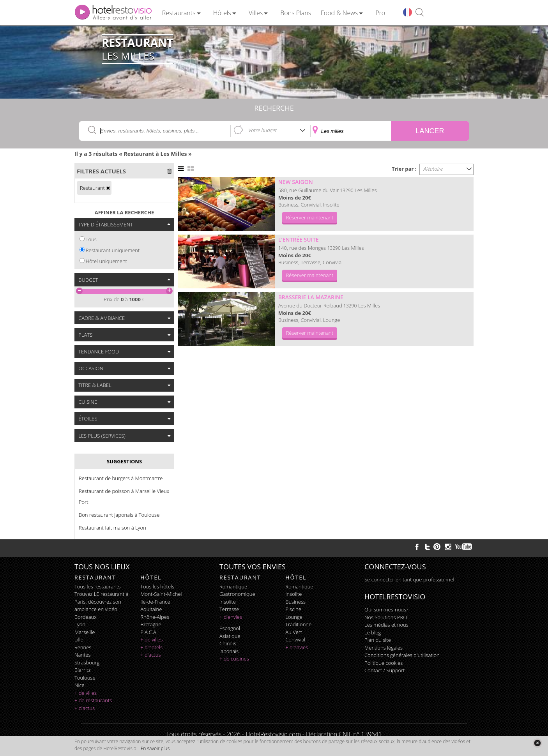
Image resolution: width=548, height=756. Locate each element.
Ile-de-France (155, 602)
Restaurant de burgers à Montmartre (121, 478)
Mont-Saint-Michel (161, 594)
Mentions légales (384, 648)
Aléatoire (433, 169)
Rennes (83, 647)
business (295, 602)
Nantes (82, 655)
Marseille (85, 632)
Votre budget (263, 130)
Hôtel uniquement (106, 261)
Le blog (373, 632)
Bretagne (151, 624)
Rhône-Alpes (155, 617)
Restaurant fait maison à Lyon (112, 528)
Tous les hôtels (157, 586)
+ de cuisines (234, 659)
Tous (91, 239)
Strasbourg (87, 662)
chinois (228, 643)
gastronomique (237, 594)
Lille (79, 639)
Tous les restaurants (97, 586)
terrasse (229, 609)
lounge (294, 617)
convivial (295, 639)
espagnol (230, 628)
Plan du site (378, 640)
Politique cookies (384, 663)
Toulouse (85, 678)
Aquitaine (151, 609)
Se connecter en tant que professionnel (409, 579)
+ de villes (86, 693)
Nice (80, 685)
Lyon (80, 624)
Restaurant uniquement (113, 250)
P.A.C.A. (149, 632)
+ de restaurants (93, 700)
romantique (233, 586)
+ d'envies (231, 617)
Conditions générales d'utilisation (402, 655)
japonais (229, 651)
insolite (228, 602)
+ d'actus (85, 708)
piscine (293, 609)
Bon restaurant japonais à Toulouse (119, 515)
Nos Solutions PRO (386, 617)
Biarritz (82, 670)
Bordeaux (86, 617)
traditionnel (299, 624)
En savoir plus (155, 748)
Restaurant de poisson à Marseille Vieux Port (124, 496)
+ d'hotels (151, 647)
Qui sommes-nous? (386, 609)
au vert (294, 632)
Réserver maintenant (310, 217)
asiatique (230, 636)
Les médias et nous (386, 625)
